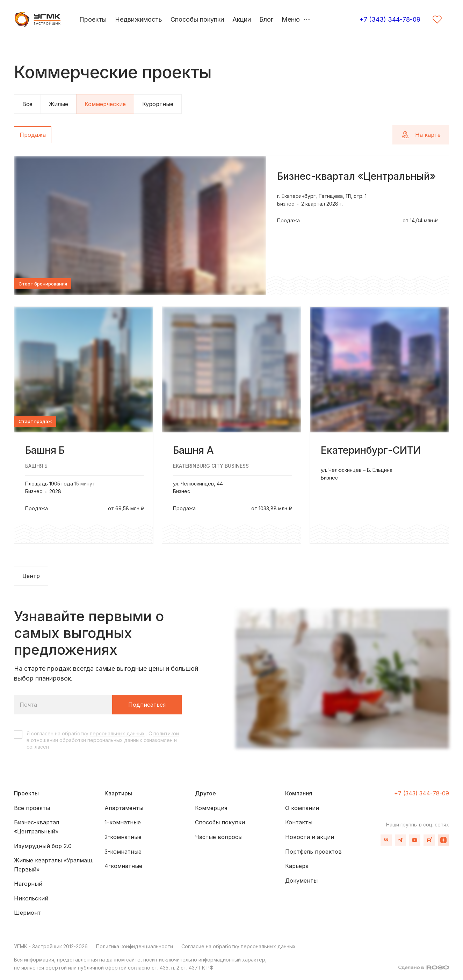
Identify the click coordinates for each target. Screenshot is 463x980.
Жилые (59, 104)
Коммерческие (105, 104)
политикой (166, 733)
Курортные (158, 104)
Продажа (33, 135)
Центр (31, 576)
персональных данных (117, 733)
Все (27, 104)
